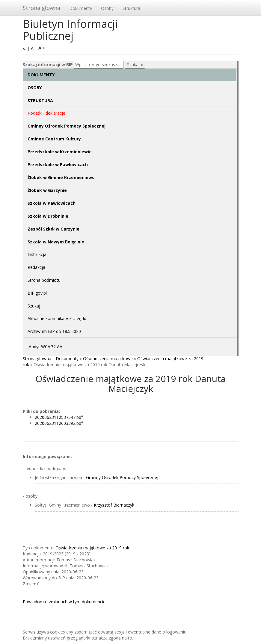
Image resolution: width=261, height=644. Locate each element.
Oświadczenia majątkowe (108, 359)
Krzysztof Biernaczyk (114, 505)
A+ (42, 48)
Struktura (131, 8)
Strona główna (42, 8)
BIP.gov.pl (37, 293)
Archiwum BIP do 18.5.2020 (54, 331)
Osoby (107, 8)
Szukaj (34, 306)
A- (24, 49)
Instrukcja (37, 254)
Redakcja (36, 267)
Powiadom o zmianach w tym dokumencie (64, 602)
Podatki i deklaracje (46, 113)
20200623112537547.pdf (59, 417)
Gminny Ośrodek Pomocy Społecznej (122, 477)
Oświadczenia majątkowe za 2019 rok (92, 548)
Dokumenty (81, 8)
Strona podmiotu (44, 280)
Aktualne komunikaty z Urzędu (57, 318)
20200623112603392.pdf (59, 423)
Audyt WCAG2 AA (46, 347)
